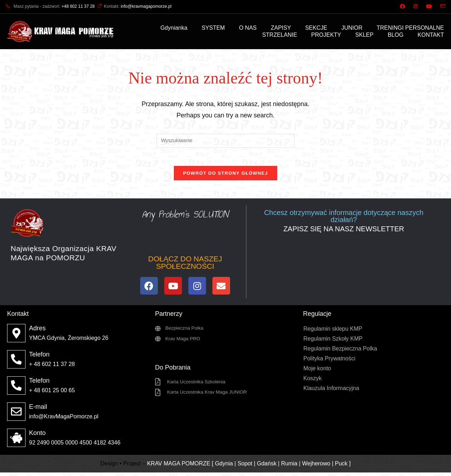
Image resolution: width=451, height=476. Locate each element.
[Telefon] (16, 363)
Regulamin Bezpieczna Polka (340, 352)
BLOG (395, 35)
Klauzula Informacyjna (331, 392)
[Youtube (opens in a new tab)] (429, 7)
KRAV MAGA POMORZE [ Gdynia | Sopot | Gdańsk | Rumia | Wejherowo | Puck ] (249, 467)
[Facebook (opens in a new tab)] (403, 7)
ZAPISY (281, 28)
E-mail (38, 410)
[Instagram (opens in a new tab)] (416, 7)
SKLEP (365, 35)
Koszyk (313, 382)
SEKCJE (316, 28)
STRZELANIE (279, 35)
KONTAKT (431, 35)
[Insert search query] (225, 141)
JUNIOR (352, 28)
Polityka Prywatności (329, 362)
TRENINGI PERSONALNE (410, 28)
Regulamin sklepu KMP (333, 332)
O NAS (248, 28)
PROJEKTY (326, 35)
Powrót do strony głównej (225, 177)
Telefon (39, 358)
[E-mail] (16, 415)
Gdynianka (174, 28)
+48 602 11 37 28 (78, 6)
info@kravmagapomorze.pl (146, 6)
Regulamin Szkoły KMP (333, 342)
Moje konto (317, 372)
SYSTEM (213, 28)
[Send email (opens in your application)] (441, 7)
